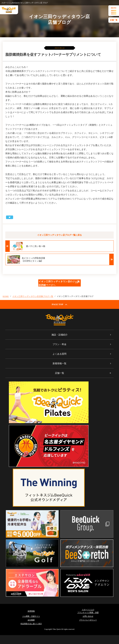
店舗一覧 (114, 20)
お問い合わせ (88, 616)
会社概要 (31, 620)
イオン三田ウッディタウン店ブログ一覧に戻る (59, 235)
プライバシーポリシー (88, 620)
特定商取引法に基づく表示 (31, 624)
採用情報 (31, 611)
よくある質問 (59, 354)
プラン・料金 (59, 344)
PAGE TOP (59, 304)
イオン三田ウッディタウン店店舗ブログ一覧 (33, 296)
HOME (6, 296)
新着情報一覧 (59, 363)
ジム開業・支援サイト (31, 616)
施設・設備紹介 (60, 335)
